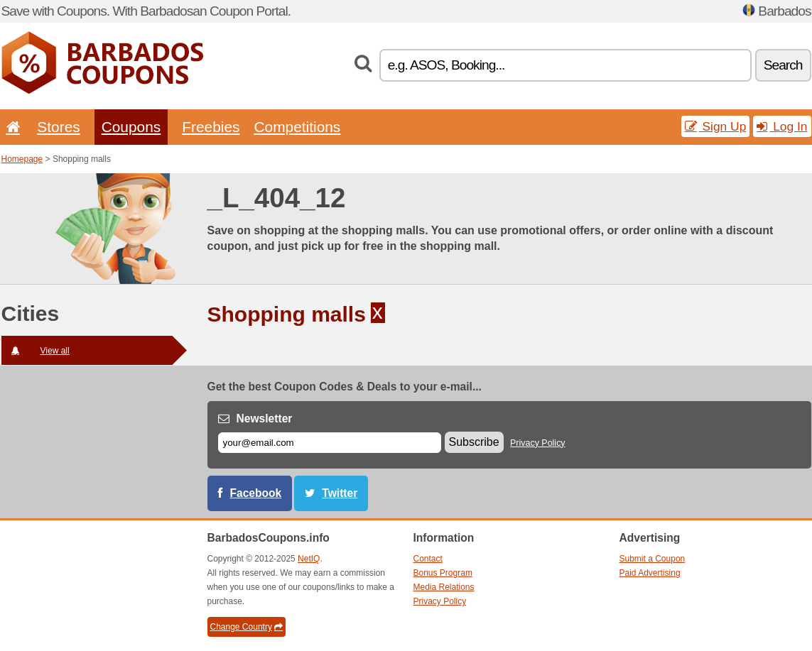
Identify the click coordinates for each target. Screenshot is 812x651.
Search (783, 65)
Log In (782, 126)
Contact (428, 559)
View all (36, 351)
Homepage (22, 159)
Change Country (247, 627)
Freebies (211, 127)
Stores (58, 127)
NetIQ (309, 559)
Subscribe (474, 442)
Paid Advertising (650, 573)
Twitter (340, 493)
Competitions (297, 127)
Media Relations (444, 587)
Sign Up (716, 126)
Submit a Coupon (653, 559)
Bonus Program (443, 573)
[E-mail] (330, 443)
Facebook (256, 493)
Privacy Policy (538, 443)
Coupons (131, 127)
